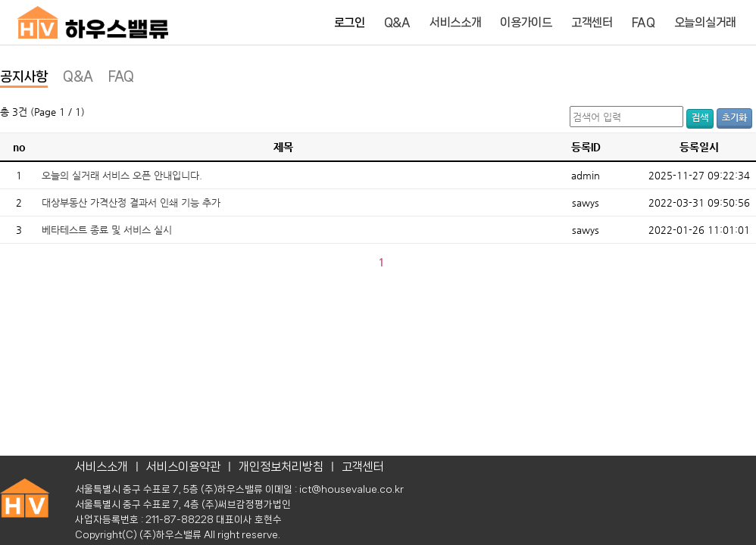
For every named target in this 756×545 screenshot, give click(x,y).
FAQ (644, 22)
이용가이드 (526, 22)
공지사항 (24, 76)
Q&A (397, 22)
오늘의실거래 (705, 22)
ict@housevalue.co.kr (351, 489)
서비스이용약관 (183, 467)
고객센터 (592, 22)
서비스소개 (456, 22)
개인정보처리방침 (281, 467)
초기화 (734, 117)
